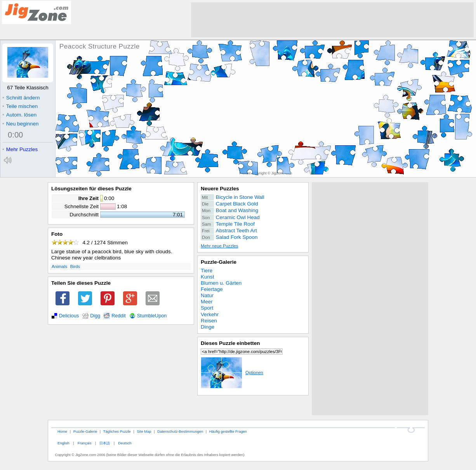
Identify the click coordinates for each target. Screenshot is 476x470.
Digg (95, 316)
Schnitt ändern (21, 98)
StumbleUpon (152, 316)
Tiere (207, 271)
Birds (75, 266)
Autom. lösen (19, 115)
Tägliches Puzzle (117, 431)
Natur (207, 295)
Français (85, 443)
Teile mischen (20, 106)
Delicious (69, 316)
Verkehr (210, 314)
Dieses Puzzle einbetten (230, 343)
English (63, 443)
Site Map (144, 431)
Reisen (209, 321)
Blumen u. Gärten (221, 283)
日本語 (105, 443)
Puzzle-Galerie (219, 262)
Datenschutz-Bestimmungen (180, 431)
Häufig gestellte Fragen (228, 431)
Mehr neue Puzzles (219, 246)
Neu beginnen (20, 124)
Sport (207, 308)
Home (62, 431)
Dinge (208, 327)
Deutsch (125, 443)
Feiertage (212, 289)
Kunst (207, 277)
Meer (207, 302)
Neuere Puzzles (220, 189)
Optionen (232, 373)
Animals (59, 266)
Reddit (119, 316)
